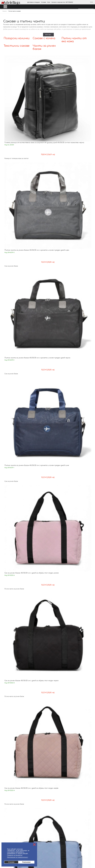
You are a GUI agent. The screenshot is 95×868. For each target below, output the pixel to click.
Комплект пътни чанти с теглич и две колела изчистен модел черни (82, 687)
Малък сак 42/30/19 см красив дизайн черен (13, 338)
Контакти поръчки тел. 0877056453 (42, 810)
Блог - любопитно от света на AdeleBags (44, 807)
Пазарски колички (17, 38)
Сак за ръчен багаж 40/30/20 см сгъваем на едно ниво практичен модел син (14, 209)
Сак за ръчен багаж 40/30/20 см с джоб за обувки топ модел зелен (37, 165)
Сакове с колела (44, 38)
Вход (91, 2)
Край (66, 725)
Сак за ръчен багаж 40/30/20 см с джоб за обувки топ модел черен (37, 121)
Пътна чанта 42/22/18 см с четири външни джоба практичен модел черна (14, 557)
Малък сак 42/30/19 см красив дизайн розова (81, 295)
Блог (49, 2)
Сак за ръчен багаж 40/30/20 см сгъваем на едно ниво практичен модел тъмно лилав (36, 209)
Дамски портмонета (55, 749)
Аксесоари (52, 783)
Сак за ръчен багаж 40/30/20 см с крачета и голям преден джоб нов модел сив (59, 427)
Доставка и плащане (34, 2)
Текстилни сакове (17, 46)
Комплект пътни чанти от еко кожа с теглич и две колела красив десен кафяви (37, 688)
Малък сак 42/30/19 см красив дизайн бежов (36, 338)
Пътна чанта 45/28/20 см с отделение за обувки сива (14, 469)
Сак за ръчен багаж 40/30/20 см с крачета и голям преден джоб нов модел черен (82, 427)
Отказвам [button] (11, 862)
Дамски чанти (53, 744)
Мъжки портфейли (55, 755)
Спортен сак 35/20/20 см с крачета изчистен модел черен (82, 252)
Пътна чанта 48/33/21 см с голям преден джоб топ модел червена (59, 556)
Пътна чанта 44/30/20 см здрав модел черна (37, 295)
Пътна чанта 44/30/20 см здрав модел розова (14, 295)
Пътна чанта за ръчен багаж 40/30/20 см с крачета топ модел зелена (82, 209)
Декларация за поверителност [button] (18, 857)
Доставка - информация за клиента (12, 804)
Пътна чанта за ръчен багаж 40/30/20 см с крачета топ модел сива (59, 253)
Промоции (52, 786)
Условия (44, 2)
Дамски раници (54, 747)
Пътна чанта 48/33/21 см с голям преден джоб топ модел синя (37, 556)
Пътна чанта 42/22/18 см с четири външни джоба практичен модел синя (82, 514)
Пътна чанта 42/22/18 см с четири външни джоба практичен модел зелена (37, 514)
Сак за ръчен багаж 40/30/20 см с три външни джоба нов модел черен (35, 644)
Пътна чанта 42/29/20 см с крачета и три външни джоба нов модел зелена (36, 383)
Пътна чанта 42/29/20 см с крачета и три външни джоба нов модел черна (82, 340)
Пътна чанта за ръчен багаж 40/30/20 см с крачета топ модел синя (14, 253)
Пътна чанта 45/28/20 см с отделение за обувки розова (36, 469)
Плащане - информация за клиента (12, 807)
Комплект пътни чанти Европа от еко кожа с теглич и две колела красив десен (59, 688)
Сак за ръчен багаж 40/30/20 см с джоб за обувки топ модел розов (14, 121)
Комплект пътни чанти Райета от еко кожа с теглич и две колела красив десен (82, 644)
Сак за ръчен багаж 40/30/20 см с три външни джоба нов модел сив (58, 644)
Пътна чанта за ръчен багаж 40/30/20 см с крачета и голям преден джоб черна (60, 79)
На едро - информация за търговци (43, 804)
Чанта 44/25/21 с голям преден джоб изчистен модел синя (37, 600)
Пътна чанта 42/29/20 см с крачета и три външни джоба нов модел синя (14, 383)
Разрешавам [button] (26, 862)
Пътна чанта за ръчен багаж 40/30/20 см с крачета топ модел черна (37, 253)
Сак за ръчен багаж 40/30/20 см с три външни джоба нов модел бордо (12, 644)
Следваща (60, 725)
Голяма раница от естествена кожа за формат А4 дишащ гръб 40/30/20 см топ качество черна (14, 80)
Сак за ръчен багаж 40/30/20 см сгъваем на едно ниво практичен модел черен (82, 166)
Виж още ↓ (48, 35)
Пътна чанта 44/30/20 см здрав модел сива (59, 295)
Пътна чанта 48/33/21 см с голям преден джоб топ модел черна (82, 556)
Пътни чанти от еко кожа (56, 773)
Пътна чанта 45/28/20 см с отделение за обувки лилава (82, 469)
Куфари (51, 762)
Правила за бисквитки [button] (15, 855)
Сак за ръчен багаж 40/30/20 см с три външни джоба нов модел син (80, 601)
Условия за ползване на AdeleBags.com (13, 810)
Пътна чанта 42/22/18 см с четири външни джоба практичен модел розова (60, 514)
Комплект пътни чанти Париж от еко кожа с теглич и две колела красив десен (14, 688)
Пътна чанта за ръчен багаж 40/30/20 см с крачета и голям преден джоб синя (82, 79)
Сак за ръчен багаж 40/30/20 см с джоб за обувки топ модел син (81, 121)
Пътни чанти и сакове (56, 765)
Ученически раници (55, 757)
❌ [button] (34, 845)
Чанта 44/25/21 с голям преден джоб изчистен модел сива (59, 600)
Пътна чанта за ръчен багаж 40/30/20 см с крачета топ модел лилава (14, 427)
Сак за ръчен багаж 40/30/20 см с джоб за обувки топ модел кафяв (60, 121)
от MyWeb (58, 861)
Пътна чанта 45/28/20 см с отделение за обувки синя (59, 469)
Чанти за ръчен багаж (55, 768)
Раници (51, 760)
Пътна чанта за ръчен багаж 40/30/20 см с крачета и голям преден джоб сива (37, 79)
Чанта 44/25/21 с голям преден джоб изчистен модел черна (14, 600)
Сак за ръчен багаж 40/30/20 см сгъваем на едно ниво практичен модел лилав (59, 209)
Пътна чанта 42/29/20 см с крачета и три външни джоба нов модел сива (59, 340)
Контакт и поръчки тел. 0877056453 (62, 2)
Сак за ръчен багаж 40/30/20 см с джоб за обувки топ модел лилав (14, 165)
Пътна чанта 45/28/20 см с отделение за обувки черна (14, 513)
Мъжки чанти (53, 752)
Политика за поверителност (41, 813)
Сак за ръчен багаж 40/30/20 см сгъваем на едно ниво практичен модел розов (59, 166)
